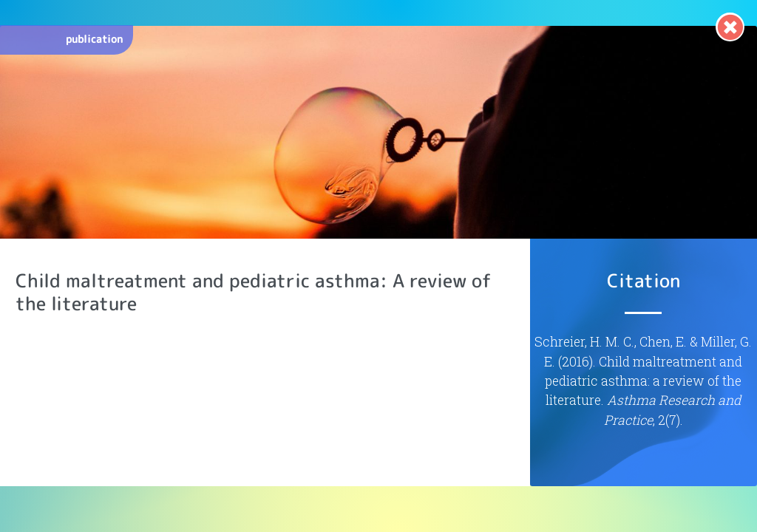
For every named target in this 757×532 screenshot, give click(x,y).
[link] (730, 27)
